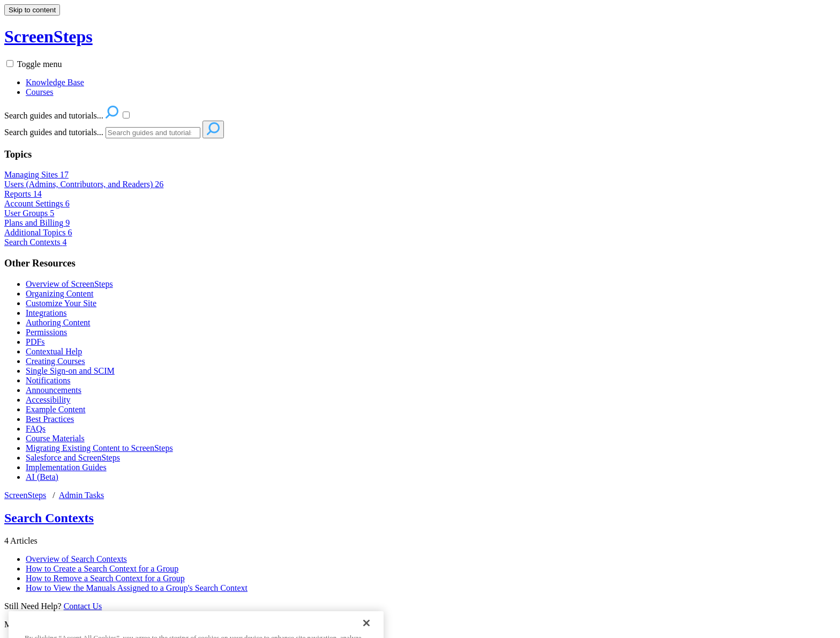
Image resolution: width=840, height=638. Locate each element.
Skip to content (32, 10)
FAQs (36, 429)
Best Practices (50, 419)
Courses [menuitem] (40, 92)
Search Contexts (35, 242)
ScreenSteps (25, 495)
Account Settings (37, 203)
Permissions (46, 332)
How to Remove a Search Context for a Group (105, 578)
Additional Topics (38, 232)
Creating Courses (55, 361)
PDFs (35, 342)
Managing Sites (36, 175)
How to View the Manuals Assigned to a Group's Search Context (137, 588)
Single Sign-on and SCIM (70, 371)
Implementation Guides (66, 467)
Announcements (54, 390)
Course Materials (55, 438)
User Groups (29, 213)
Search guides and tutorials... (54, 132)
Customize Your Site (61, 303)
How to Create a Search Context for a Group (102, 569)
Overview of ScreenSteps (69, 284)
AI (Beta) (42, 477)
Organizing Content (59, 294)
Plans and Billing (37, 223)
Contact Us (83, 606)
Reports (23, 194)
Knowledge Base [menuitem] (55, 82)
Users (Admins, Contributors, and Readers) (84, 184)
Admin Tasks (81, 495)
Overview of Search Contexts (76, 559)
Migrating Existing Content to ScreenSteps (99, 448)
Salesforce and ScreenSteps (73, 458)
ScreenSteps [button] (48, 36)
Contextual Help (54, 351)
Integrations (46, 313)
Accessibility (48, 400)
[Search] (153, 133)
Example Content (56, 409)
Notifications (48, 380)
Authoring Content (58, 322)
